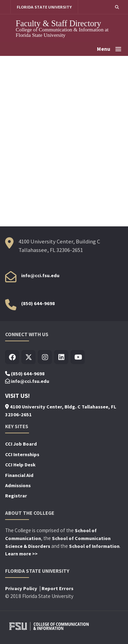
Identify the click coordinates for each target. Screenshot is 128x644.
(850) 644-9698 (38, 303)
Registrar (16, 496)
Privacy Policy (22, 588)
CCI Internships (22, 454)
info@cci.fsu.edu (40, 275)
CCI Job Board (21, 444)
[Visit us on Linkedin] (61, 357)
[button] (117, 7)
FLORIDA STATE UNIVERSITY (44, 7)
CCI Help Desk (20, 465)
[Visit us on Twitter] (29, 357)
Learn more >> (21, 554)
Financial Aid (19, 475)
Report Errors (58, 588)
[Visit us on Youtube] (78, 357)
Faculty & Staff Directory (58, 23)
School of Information (94, 546)
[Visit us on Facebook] (12, 357)
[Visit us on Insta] (45, 357)
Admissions (18, 485)
